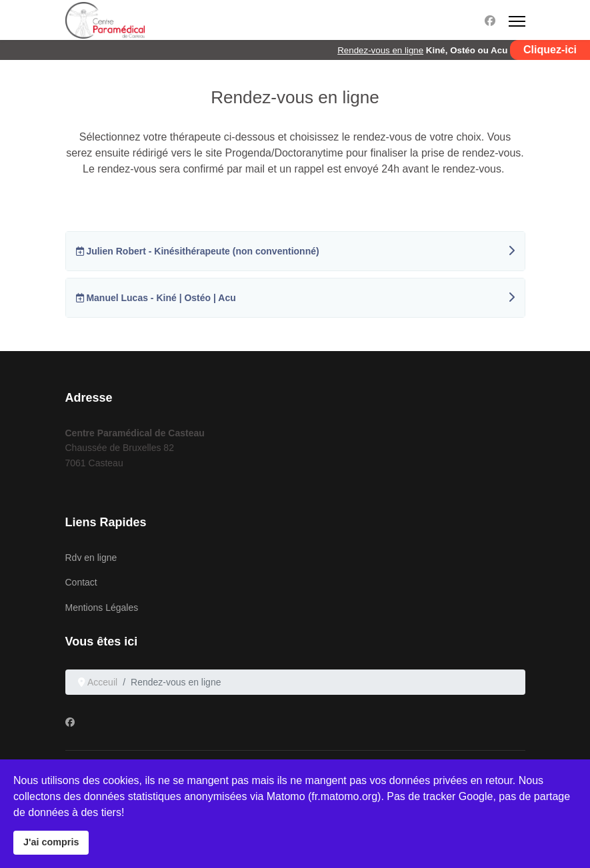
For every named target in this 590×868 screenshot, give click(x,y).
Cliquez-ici (550, 50)
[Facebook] (490, 21)
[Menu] (517, 21)
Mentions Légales (102, 608)
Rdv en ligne (91, 558)
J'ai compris (51, 842)
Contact (81, 582)
